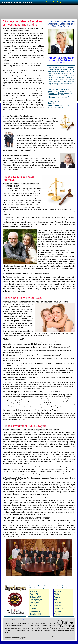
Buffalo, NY (34, 606)
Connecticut (59, 608)
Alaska (57, 594)
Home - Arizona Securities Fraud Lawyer (49, 2)
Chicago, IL (34, 608)
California (58, 603)
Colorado (58, 606)
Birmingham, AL (36, 600)
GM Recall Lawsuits (56, 108)
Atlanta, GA (34, 591)
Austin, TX (34, 594)
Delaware (58, 611)
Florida (57, 614)
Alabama (57, 591)
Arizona (57, 597)
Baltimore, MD (35, 597)
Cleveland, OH (35, 614)
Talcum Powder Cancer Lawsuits (57, 102)
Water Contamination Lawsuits (61, 105)
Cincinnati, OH (35, 611)
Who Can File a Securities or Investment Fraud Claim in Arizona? (61, 60)
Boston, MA (34, 603)
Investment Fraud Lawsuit (17, 2)
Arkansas (58, 600)
